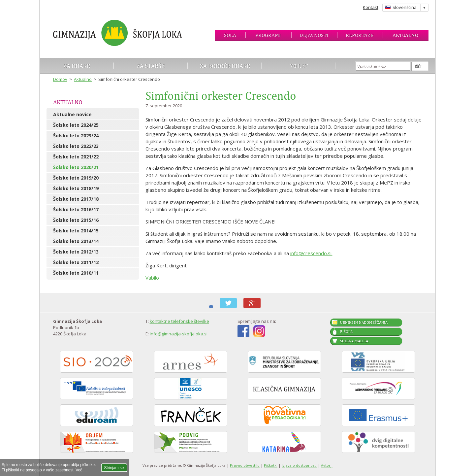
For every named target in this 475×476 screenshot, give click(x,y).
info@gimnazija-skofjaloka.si (179, 334)
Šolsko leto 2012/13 (76, 252)
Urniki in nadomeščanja (364, 323)
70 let (299, 66)
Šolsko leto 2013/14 (76, 241)
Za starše (151, 66)
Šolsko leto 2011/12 (76, 262)
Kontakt (371, 7)
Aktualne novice (72, 114)
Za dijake (77, 66)
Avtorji (327, 465)
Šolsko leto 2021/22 (76, 157)
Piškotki (271, 465)
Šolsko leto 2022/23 (76, 146)
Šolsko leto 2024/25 (76, 125)
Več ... (81, 470)
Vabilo (152, 278)
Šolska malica (354, 341)
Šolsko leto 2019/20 (76, 178)
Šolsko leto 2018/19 (76, 188)
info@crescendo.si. (311, 253)
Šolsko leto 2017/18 (76, 199)
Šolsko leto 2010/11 (76, 273)
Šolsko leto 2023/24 (76, 136)
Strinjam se (114, 468)
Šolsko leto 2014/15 (76, 231)
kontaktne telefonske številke (179, 321)
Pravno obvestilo (245, 465)
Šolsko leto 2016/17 (76, 209)
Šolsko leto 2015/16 (76, 220)
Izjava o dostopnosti (299, 465)
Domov (60, 79)
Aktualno (405, 35)
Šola (230, 35)
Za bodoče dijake (225, 66)
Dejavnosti (314, 35)
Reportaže (360, 35)
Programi (268, 35)
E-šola (346, 332)
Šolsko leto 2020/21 (76, 167)
